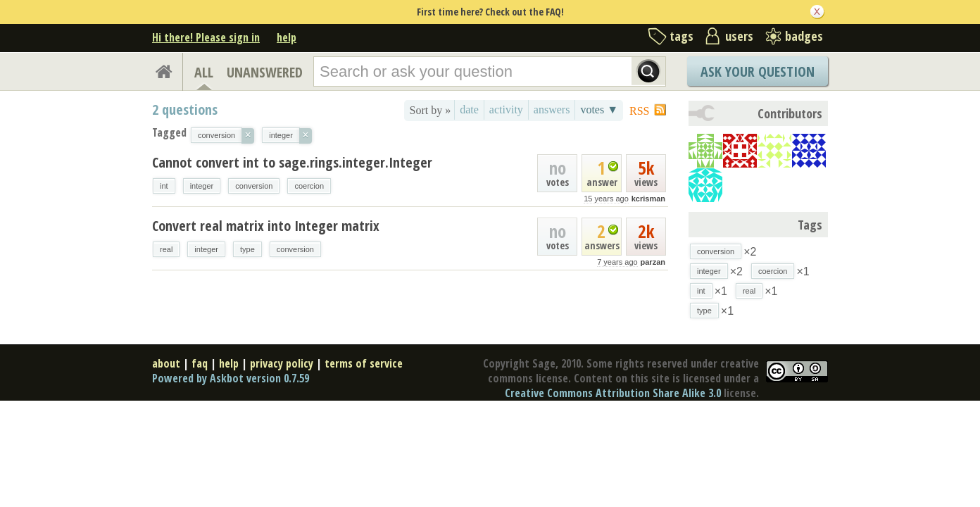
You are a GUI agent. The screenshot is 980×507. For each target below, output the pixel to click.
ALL (204, 72)
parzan (653, 262)
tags (681, 36)
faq (200, 363)
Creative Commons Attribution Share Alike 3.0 (613, 393)
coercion (309, 186)
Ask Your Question (758, 71)
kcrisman (648, 199)
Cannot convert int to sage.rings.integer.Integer (292, 162)
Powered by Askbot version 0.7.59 (231, 378)
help (287, 37)
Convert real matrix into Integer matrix (266, 226)
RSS (639, 111)
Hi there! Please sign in (206, 37)
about (166, 363)
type (247, 249)
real (166, 249)
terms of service (364, 363)
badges (804, 36)
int (164, 186)
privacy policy (282, 363)
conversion (254, 186)
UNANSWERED (265, 72)
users (739, 36)
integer (202, 186)
